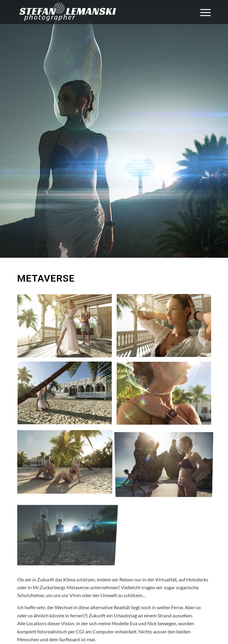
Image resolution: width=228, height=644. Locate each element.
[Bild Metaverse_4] (166, 396)
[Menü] (202, 12)
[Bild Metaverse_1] (67, 328)
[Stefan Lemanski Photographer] (95, 12)
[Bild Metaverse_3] (67, 396)
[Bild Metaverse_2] (166, 328)
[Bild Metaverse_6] (166, 464)
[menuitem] (202, 12)
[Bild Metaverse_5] (67, 464)
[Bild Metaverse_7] (67, 531)
